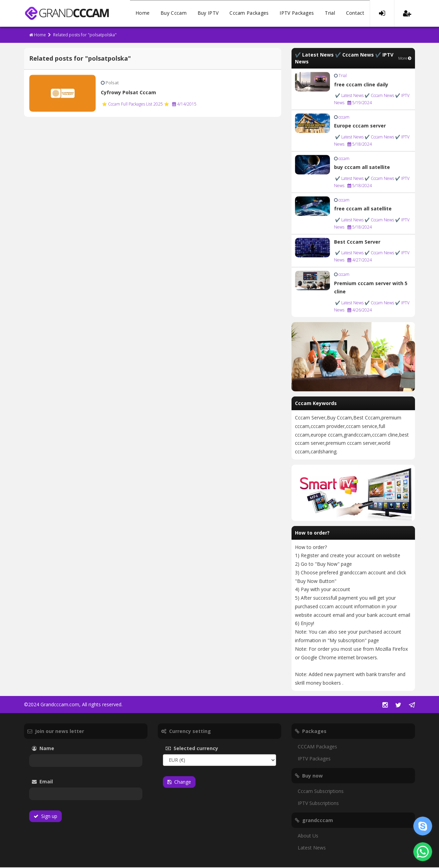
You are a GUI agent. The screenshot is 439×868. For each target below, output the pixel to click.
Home (143, 14)
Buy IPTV (208, 14)
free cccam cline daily (361, 85)
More (405, 59)
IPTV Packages (297, 14)
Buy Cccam (174, 14)
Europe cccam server (360, 126)
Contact (355, 14)
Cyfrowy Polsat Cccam (128, 93)
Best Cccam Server (357, 242)
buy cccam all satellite (362, 168)
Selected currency (202, 749)
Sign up (45, 817)
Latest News (312, 848)
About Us (308, 836)
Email (61, 782)
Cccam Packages (249, 14)
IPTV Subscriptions (318, 804)
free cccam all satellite (363, 209)
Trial (330, 14)
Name (53, 749)
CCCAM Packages (317, 747)
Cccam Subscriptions (321, 792)
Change (179, 783)
